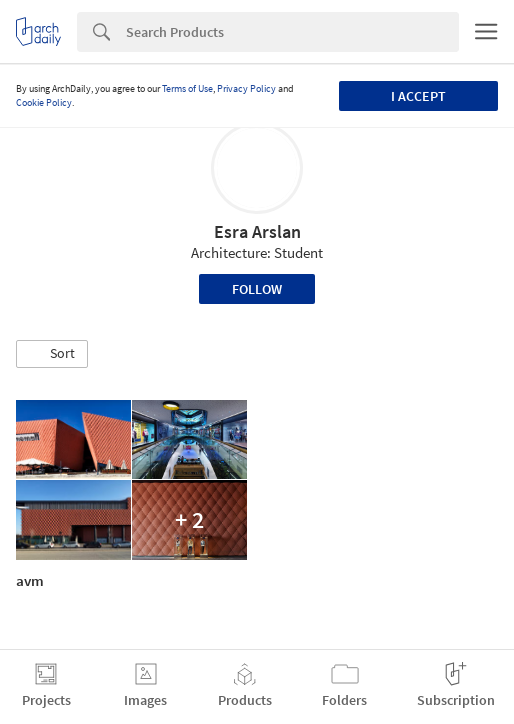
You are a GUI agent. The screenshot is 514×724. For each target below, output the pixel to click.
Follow (257, 289)
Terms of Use (187, 88)
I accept (418, 96)
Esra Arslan (257, 231)
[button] (52, 354)
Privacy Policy (246, 88)
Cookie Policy (44, 102)
